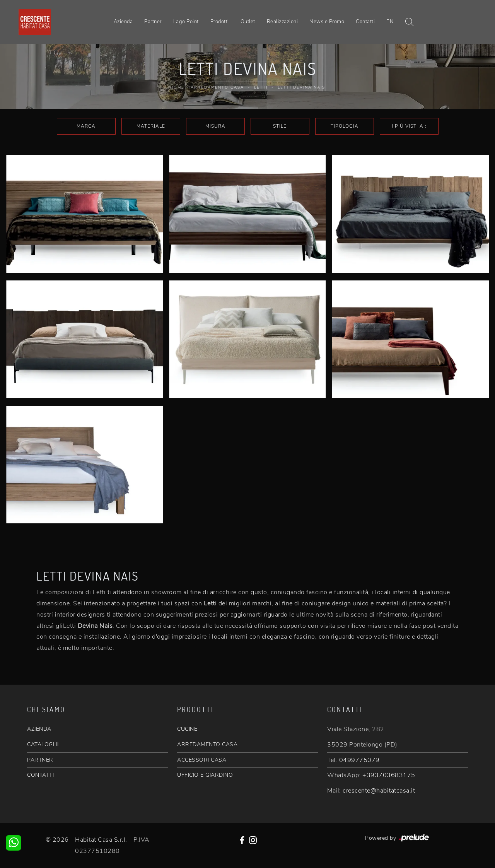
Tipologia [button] (345, 126)
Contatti (365, 22)
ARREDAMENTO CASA (207, 744)
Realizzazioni (282, 22)
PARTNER (40, 760)
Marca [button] (86, 126)
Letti (261, 87)
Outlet (248, 22)
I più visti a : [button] (409, 126)
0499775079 (359, 760)
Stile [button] (280, 126)
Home (177, 87)
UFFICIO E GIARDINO (205, 775)
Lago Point (186, 22)
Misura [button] (215, 126)
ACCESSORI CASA (202, 760)
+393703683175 (389, 775)
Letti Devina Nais (301, 87)
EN (390, 22)
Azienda (123, 22)
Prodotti (220, 22)
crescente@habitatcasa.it (379, 791)
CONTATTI (40, 775)
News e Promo (327, 22)
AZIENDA (39, 729)
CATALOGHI (43, 744)
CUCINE (187, 729)
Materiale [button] (151, 126)
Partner (153, 22)
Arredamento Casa (217, 87)
